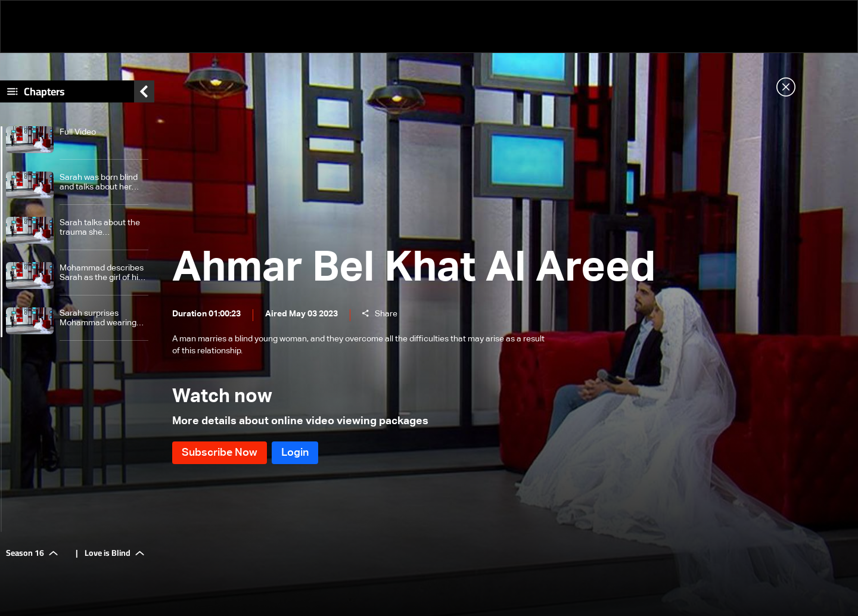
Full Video (78, 132)
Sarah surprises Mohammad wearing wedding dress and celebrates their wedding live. (98, 318)
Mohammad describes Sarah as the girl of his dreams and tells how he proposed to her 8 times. (102, 273)
